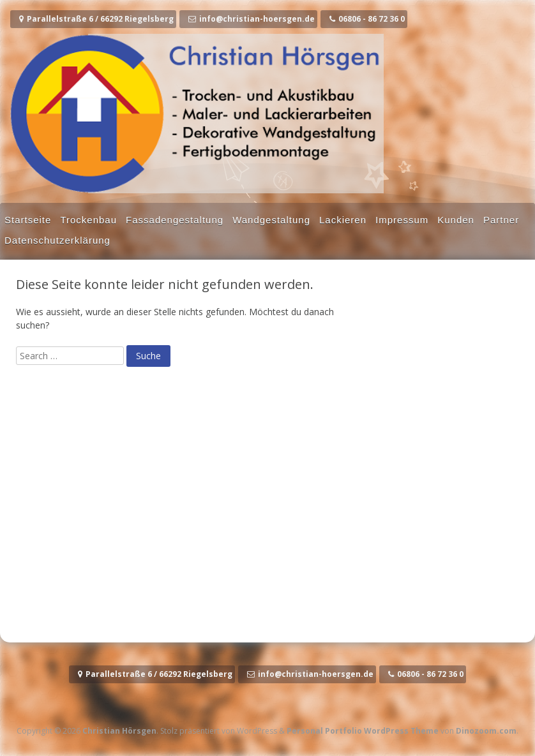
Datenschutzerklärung (57, 240)
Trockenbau (88, 220)
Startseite (28, 220)
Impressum (402, 220)
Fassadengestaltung (175, 220)
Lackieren (343, 220)
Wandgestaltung (271, 220)
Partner (501, 220)
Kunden (456, 220)
